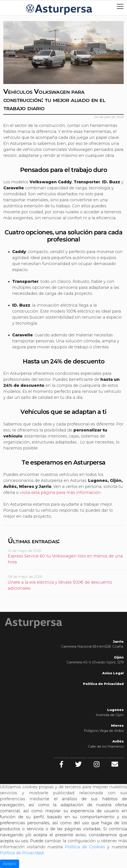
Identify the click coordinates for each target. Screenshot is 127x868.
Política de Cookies (85, 847)
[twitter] (78, 764)
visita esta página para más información (60, 493)
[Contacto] (115, 764)
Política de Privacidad (22, 853)
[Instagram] (97, 764)
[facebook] (61, 764)
